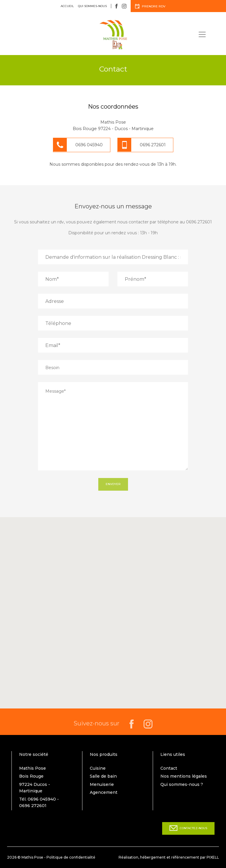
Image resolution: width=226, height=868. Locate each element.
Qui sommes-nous (92, 6)
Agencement (104, 792)
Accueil (67, 6)
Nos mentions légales (184, 776)
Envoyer (113, 484)
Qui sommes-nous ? (182, 784)
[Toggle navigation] (202, 34)
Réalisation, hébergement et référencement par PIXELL (169, 857)
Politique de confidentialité (71, 857)
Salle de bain (103, 776)
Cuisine (98, 768)
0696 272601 (153, 145)
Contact (169, 768)
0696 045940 (89, 145)
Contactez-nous (188, 828)
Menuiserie (102, 784)
